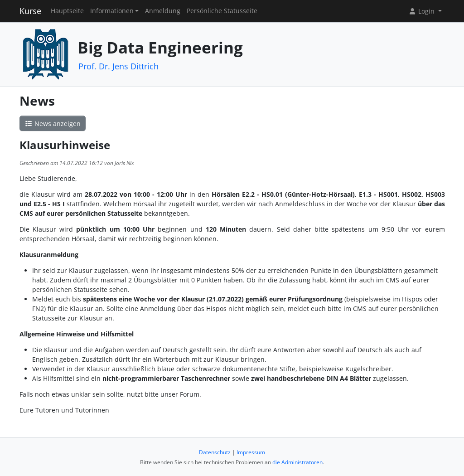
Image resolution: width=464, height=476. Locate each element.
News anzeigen (53, 124)
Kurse (30, 11)
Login (422, 11)
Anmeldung (163, 11)
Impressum (251, 452)
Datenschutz (215, 452)
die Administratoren (297, 462)
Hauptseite (67, 11)
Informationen (112, 11)
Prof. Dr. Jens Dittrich (118, 66)
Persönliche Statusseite (222, 11)
